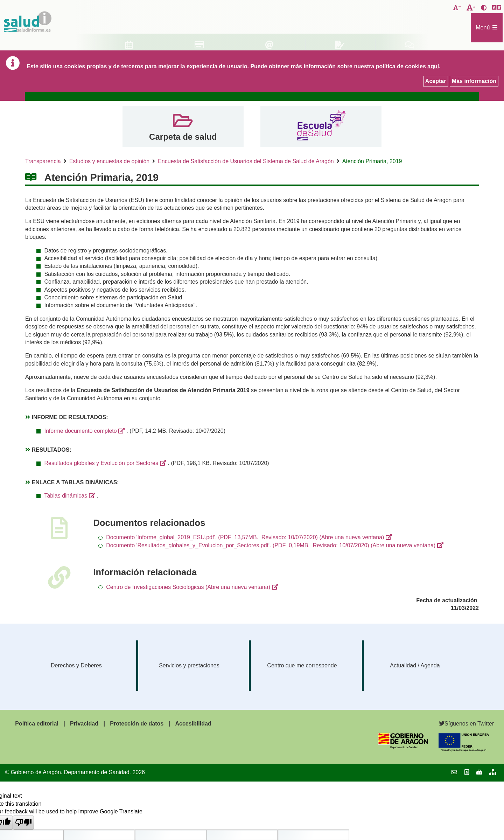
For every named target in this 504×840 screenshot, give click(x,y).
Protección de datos (137, 724)
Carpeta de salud (183, 137)
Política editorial (37, 724)
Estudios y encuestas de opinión (109, 161)
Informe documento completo (80, 431)
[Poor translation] (23, 822)
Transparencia (43, 161)
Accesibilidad (193, 724)
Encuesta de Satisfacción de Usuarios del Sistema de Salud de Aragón (246, 161)
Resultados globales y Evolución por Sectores (101, 463)
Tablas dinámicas (66, 496)
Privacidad (84, 724)
